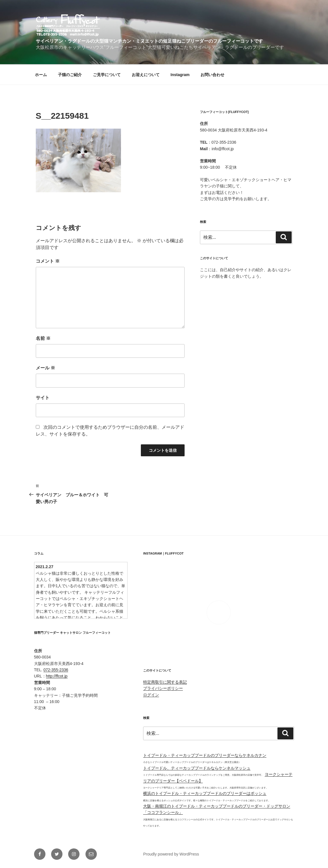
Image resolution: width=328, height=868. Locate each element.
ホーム (41, 75)
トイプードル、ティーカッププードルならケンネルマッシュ (197, 768)
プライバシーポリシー (163, 688)
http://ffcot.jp (57, 676)
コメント (48, 261)
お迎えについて (146, 75)
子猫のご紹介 (70, 75)
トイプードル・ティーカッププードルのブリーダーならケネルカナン (205, 755)
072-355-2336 (56, 670)
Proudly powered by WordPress (171, 854)
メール (45, 368)
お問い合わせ (212, 75)
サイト (43, 398)
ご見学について (107, 75)
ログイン (151, 695)
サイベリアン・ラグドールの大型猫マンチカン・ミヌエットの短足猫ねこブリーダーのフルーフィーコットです (149, 41)
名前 (43, 338)
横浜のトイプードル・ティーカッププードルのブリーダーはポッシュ (205, 793)
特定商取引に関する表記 (165, 682)
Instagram (180, 75)
